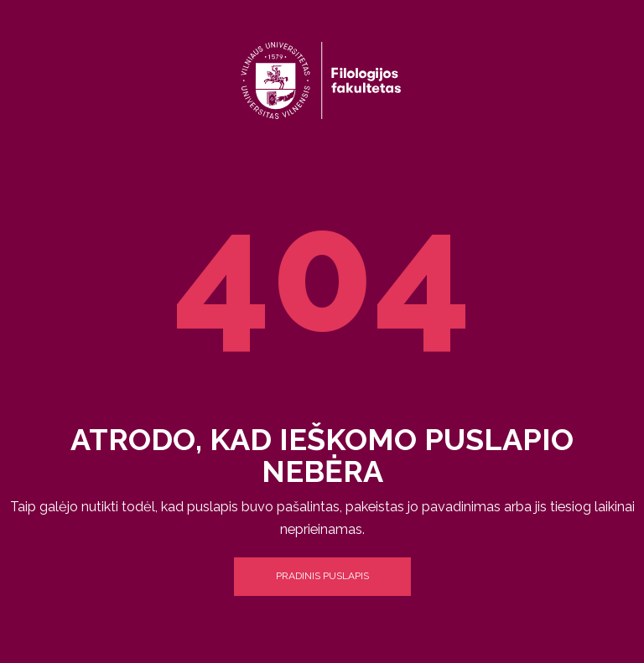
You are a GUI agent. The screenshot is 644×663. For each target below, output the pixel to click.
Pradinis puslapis (322, 576)
